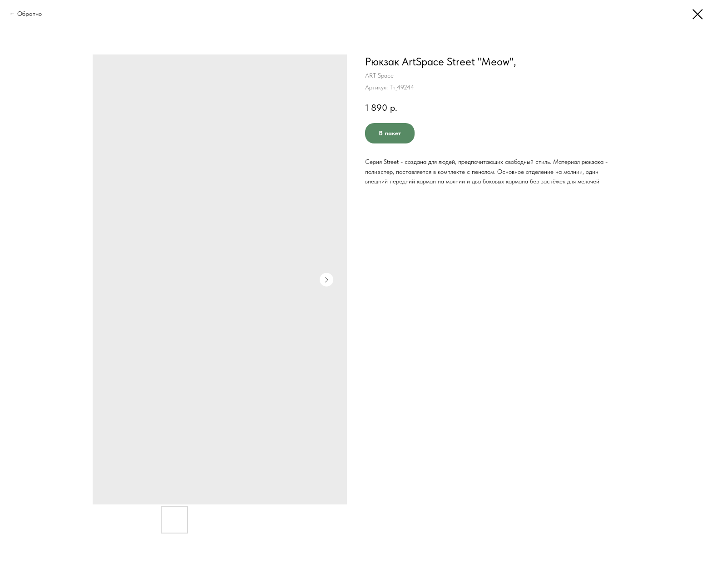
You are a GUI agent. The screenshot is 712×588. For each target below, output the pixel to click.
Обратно (30, 14)
